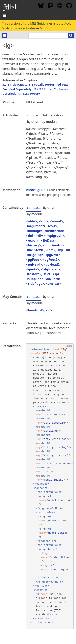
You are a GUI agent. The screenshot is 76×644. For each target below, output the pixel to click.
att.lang (50, 431)
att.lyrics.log (55, 447)
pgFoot (34, 260)
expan (33, 240)
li (68, 250)
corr (52, 226)
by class (33, 122)
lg (60, 250)
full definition (53, 115)
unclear (54, 284)
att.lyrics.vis (55, 455)
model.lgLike (36, 190)
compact (33, 115)
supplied (35, 279)
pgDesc (53, 255)
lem (51, 250)
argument (36, 226)
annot (56, 221)
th (57, 279)
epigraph (55, 236)
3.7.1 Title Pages (14, 84)
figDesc (49, 240)
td (49, 279)
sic (47, 274)
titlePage (35, 284)
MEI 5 (44, 28)
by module (50, 122)
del (30, 236)
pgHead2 (53, 264)
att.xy (49, 472)
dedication (54, 231)
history (34, 245)
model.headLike (60, 500)
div (40, 236)
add (44, 221)
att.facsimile (54, 423)
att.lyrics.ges (55, 439)
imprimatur (54, 245)
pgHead (34, 264)
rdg (45, 269)
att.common (52, 415)
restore (34, 274)
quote (33, 269)
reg (56, 269)
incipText (35, 250)
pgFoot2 (51, 260)
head (32, 310)
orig (31, 255)
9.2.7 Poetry (31, 93)
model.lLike (57, 521)
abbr (32, 221)
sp (56, 274)
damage (34, 231)
